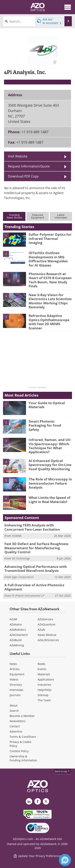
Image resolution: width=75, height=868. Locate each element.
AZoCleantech (19, 635)
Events (42, 669)
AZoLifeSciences (48, 640)
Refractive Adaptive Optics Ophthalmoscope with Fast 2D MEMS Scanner (49, 322)
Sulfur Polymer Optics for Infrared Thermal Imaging (50, 239)
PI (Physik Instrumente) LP (28, 596)
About (14, 705)
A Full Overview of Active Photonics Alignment (34, 587)
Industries (44, 685)
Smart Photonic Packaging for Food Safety (45, 425)
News (13, 664)
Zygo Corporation (23, 577)
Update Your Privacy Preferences (37, 856)
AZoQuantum (46, 624)
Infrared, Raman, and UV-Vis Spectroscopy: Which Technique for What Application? (50, 446)
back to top (62, 771)
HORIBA (17, 536)
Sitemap (43, 695)
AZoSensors (45, 619)
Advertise (16, 731)
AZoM (13, 619)
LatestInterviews (61, 216)
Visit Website (18, 156)
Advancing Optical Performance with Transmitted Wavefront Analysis (36, 569)
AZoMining (17, 645)
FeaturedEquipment (38, 216)
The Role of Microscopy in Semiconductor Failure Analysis (50, 483)
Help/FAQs (45, 690)
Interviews (16, 690)
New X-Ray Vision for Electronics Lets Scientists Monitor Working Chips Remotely (50, 301)
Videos (14, 679)
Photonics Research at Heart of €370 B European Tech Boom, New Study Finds (50, 280)
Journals (15, 695)
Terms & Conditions (23, 737)
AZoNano (16, 624)
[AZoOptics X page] (46, 801)
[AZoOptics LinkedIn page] (29, 801)
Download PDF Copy (23, 176)
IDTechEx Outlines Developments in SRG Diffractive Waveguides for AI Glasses (48, 259)
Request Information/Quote (29, 166)
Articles (15, 669)
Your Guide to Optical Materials (47, 405)
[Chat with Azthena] (65, 860)
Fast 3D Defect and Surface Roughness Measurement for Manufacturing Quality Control (36, 548)
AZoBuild (16, 640)
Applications (46, 679)
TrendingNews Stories (14, 216)
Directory (16, 685)
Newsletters (18, 721)
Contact (15, 726)
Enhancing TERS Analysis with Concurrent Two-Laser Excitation (32, 527)
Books (41, 664)
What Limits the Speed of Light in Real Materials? (49, 500)
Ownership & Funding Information (23, 758)
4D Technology (21, 558)
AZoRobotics (18, 630)
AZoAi (41, 630)
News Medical (47, 635)
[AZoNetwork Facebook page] (38, 801)
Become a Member (22, 716)
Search (14, 711)
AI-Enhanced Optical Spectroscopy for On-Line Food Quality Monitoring (50, 465)
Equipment (17, 674)
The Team (44, 700)
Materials (44, 674)
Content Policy (19, 751)
